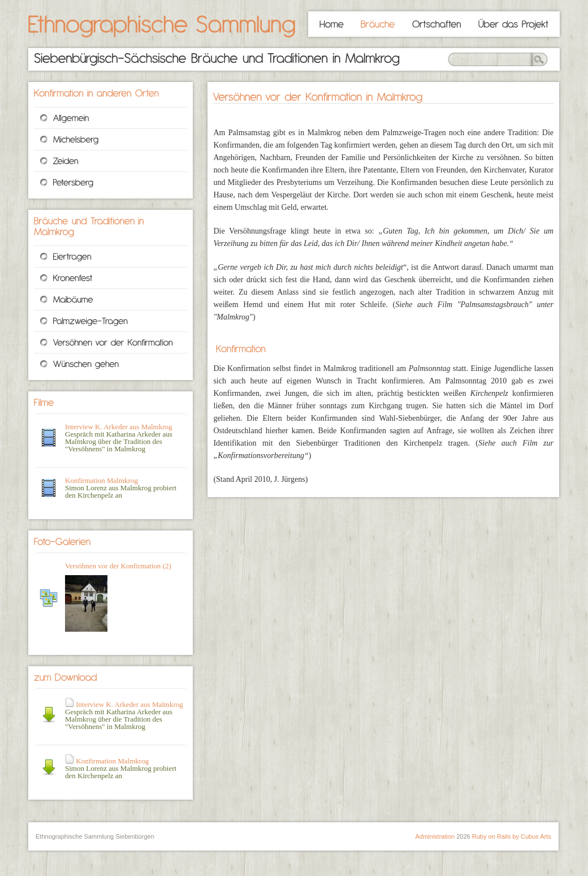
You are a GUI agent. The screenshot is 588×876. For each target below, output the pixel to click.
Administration (435, 836)
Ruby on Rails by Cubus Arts (512, 836)
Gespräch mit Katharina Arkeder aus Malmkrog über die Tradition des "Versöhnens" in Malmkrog (124, 715)
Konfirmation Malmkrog (101, 480)
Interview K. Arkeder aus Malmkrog (119, 427)
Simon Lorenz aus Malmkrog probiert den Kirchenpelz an (121, 768)
